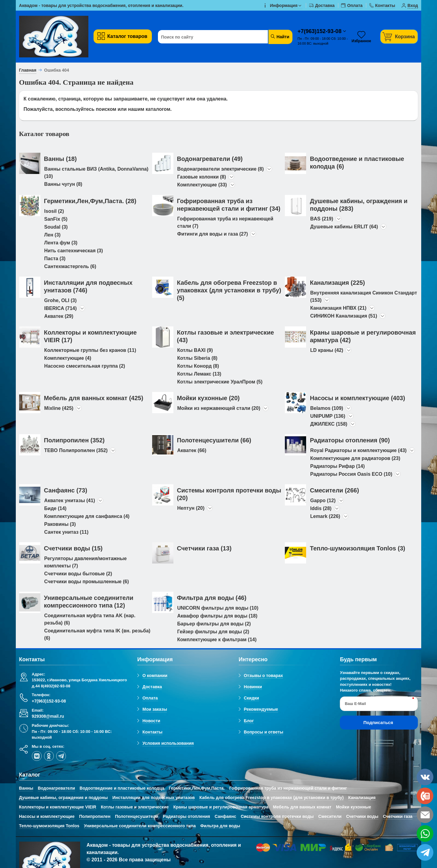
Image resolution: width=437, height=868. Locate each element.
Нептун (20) (191, 508)
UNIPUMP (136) (328, 416)
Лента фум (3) (61, 243)
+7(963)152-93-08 (320, 31)
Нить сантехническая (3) (74, 251)
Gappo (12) (323, 500)
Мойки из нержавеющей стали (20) (219, 408)
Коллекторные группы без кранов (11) (90, 350)
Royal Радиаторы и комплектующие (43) (358, 450)
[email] (425, 815)
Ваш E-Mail (355, 704)
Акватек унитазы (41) (70, 500)
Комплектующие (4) (68, 358)
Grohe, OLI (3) (61, 300)
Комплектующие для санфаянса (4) (87, 516)
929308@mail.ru (48, 716)
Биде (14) (55, 508)
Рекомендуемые (261, 709)
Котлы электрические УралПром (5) (220, 382)
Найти (280, 37)
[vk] (37, 756)
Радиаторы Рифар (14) (337, 466)
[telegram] (61, 756)
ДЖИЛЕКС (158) (329, 424)
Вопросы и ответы (264, 732)
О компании (155, 676)
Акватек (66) (192, 450)
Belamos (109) (327, 408)
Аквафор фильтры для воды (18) (217, 616)
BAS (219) (322, 219)
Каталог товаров (122, 36)
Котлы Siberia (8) (197, 358)
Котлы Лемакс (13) (199, 374)
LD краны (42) (327, 350)
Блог (249, 721)
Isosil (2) (54, 211)
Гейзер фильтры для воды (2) (213, 632)
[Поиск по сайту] (213, 37)
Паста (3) (55, 259)
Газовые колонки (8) (202, 177)
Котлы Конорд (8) (198, 366)
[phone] (425, 796)
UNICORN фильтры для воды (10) (218, 608)
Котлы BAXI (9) (195, 350)
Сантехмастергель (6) (70, 266)
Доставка (152, 687)
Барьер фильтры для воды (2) (214, 624)
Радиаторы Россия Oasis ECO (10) (351, 474)
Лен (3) (53, 235)
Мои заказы (155, 709)
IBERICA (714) (61, 308)
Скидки (251, 698)
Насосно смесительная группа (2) (85, 366)
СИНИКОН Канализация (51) (343, 316)
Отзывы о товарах (263, 676)
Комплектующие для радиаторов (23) (355, 458)
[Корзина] (399, 37)
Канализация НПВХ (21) (338, 308)
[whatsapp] (425, 834)
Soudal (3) (56, 227)
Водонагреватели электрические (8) (221, 169)
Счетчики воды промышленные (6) (87, 582)
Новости (151, 721)
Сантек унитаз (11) (67, 532)
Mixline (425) (59, 408)
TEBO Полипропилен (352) (76, 450)
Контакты (152, 732)
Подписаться (378, 722)
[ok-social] (49, 756)
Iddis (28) (321, 508)
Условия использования (168, 743)
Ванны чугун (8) (63, 184)
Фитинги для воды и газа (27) (213, 234)
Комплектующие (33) (202, 185)
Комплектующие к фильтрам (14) (217, 640)
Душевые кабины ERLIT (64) (344, 227)
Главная (28, 70)
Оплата (150, 698)
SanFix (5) (56, 219)
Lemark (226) (325, 516)
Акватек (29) (59, 316)
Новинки (253, 687)
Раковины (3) (60, 524)
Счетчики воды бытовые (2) (78, 574)
